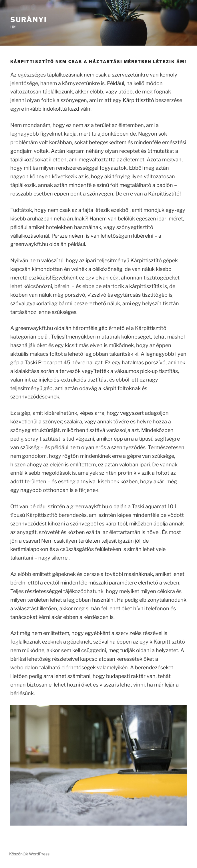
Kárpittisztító (138, 100)
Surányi (28, 20)
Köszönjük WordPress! (30, 854)
